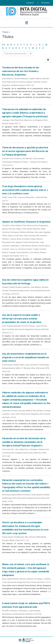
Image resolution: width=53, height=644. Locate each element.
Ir (31, 54)
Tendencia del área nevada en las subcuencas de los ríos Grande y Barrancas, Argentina (21, 71)
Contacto (30, 3)
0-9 (4, 45)
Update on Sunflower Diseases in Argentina (26, 222)
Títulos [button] (6, 32)
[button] (38, 3)
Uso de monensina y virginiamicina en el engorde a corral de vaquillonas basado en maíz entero (26, 357)
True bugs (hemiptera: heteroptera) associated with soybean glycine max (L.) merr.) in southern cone (25, 190)
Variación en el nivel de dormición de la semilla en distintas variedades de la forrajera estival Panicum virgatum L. (24, 442)
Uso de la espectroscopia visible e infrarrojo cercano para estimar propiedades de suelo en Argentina (22, 318)
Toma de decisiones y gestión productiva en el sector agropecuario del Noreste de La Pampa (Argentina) (25, 151)
